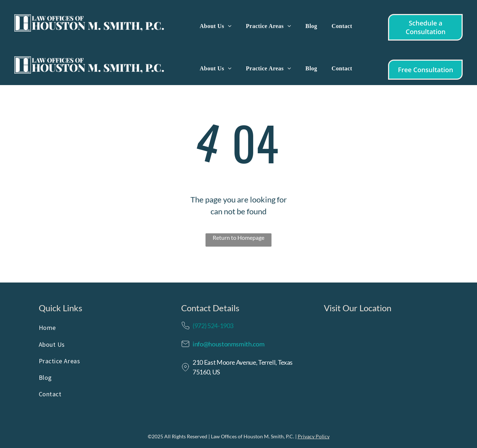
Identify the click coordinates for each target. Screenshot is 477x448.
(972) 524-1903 (213, 326)
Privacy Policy (314, 436)
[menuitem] (216, 26)
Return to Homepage (238, 237)
